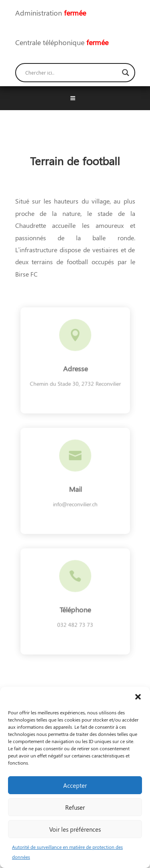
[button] (138, 697)
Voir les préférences (75, 829)
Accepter (75, 785)
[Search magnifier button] (126, 73)
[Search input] (72, 73)
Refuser (75, 807)
